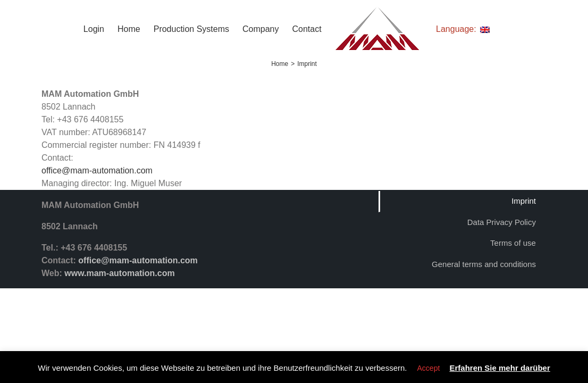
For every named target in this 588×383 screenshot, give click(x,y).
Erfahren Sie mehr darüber (500, 368)
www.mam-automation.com (119, 273)
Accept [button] (429, 368)
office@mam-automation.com (97, 170)
